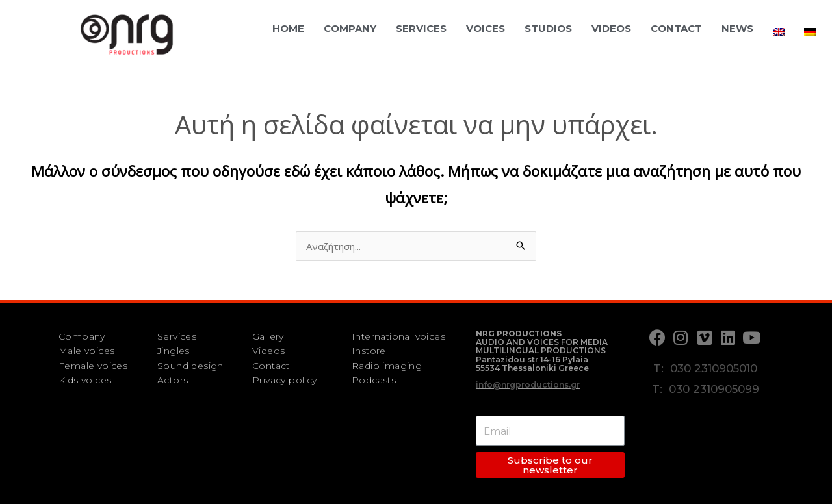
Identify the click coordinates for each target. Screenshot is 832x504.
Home (288, 29)
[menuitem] (779, 32)
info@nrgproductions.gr (528, 385)
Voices (486, 29)
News (737, 29)
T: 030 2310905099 (706, 389)
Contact (676, 29)
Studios (548, 29)
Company (350, 29)
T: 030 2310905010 (705, 368)
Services (421, 29)
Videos (611, 29)
